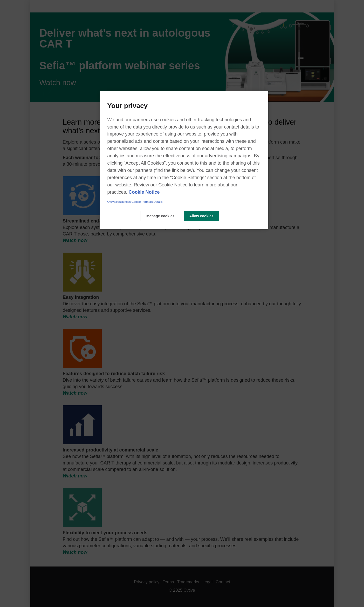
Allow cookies (201, 216)
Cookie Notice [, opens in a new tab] (144, 192)
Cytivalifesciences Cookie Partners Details (135, 202)
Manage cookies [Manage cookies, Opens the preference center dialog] (160, 216)
